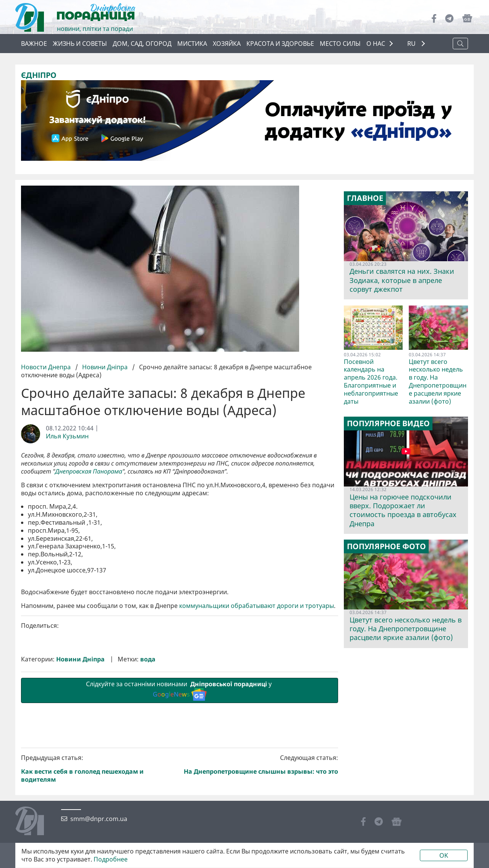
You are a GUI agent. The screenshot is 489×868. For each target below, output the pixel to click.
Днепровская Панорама (89, 471)
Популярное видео (388, 423)
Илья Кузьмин (67, 436)
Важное (34, 44)
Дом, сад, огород (142, 44)
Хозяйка (227, 44)
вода (148, 788)
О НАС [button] (376, 44)
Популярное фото (386, 546)
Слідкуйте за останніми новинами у (180, 819)
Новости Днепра (47, 367)
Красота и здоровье (280, 44)
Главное (365, 198)
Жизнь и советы (80, 44)
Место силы (340, 44)
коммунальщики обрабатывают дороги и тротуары (257, 735)
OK (444, 855)
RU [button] (412, 44)
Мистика (192, 44)
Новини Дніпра (105, 367)
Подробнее (111, 859)
